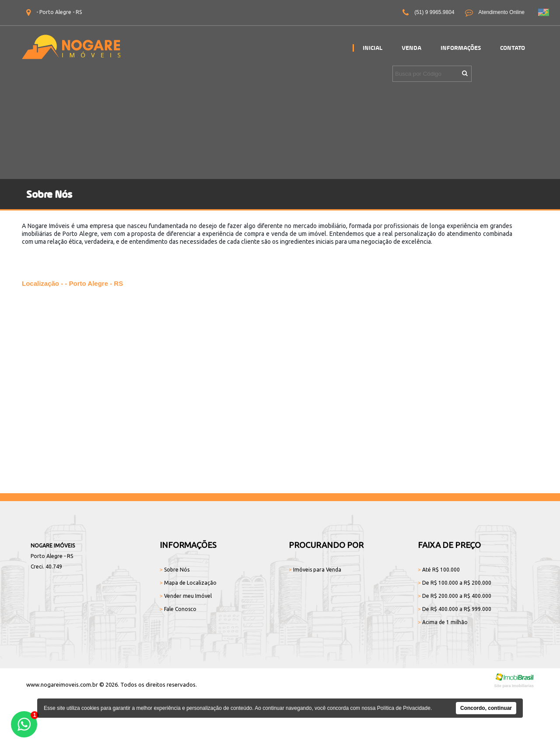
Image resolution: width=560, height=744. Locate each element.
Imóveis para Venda (315, 570)
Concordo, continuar (486, 708)
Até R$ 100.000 (439, 570)
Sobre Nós (175, 570)
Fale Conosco (178, 609)
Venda (411, 48)
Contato (513, 48)
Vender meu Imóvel (186, 596)
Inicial (373, 48)
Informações (461, 48)
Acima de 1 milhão (443, 622)
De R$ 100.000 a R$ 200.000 (455, 583)
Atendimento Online (495, 13)
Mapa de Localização (188, 583)
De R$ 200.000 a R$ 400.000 (455, 596)
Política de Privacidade (404, 708)
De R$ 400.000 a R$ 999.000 (455, 609)
